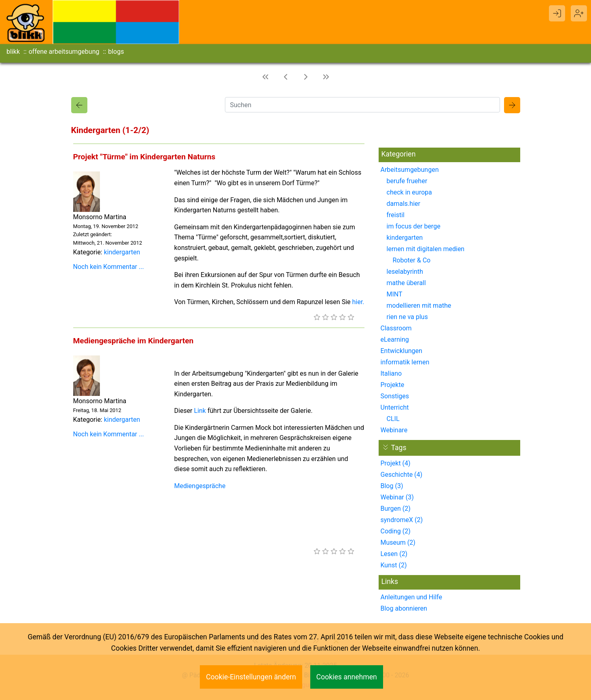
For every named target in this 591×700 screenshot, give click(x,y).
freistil (396, 215)
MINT (395, 294)
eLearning (395, 339)
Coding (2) (396, 531)
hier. (358, 302)
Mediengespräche (200, 486)
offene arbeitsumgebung (64, 52)
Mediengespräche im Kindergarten (133, 341)
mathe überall (406, 283)
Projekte (393, 385)
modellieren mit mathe (419, 306)
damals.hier (404, 204)
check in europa (409, 192)
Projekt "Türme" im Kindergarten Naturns (144, 157)
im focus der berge (414, 226)
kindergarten (122, 252)
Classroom (396, 328)
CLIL (393, 419)
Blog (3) (392, 486)
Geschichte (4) (402, 475)
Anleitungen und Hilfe (411, 597)
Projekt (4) (396, 463)
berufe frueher (407, 181)
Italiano (391, 373)
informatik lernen (405, 362)
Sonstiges (395, 396)
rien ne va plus (407, 317)
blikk (13, 52)
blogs (116, 52)
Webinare (394, 430)
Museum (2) (398, 542)
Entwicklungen (401, 351)
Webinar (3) (397, 497)
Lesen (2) (394, 554)
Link (200, 411)
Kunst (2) (394, 565)
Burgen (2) (396, 509)
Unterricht (395, 407)
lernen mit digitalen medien (426, 249)
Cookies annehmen (347, 677)
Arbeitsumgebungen (410, 170)
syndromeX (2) (402, 520)
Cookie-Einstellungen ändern (251, 677)
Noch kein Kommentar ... (109, 267)
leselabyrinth (405, 272)
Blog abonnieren (404, 608)
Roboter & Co (412, 260)
